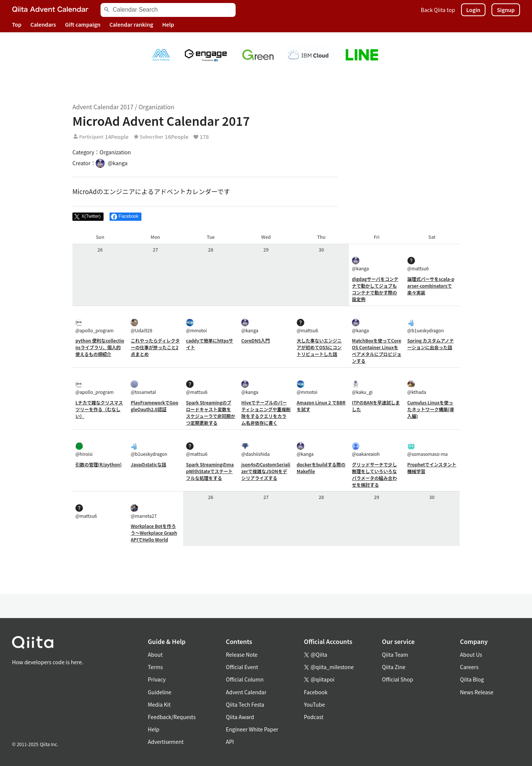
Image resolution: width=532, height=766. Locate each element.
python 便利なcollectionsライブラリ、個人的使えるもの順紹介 (100, 347)
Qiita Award (240, 717)
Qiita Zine (394, 667)
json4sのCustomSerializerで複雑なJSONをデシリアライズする (266, 471)
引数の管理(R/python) (98, 464)
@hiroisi (84, 450)
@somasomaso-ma (428, 450)
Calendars (43, 24)
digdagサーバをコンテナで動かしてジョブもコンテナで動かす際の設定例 (375, 289)
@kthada (417, 388)
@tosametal (143, 388)
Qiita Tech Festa (245, 704)
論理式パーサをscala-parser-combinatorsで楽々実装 (431, 286)
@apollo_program (95, 326)
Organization (156, 107)
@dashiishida (255, 450)
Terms (155, 667)
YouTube (314, 704)
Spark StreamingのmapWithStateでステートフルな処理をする (210, 471)
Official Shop (397, 679)
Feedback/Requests (172, 717)
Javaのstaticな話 (148, 464)
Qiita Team (395, 654)
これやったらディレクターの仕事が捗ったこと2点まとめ (155, 347)
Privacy (157, 679)
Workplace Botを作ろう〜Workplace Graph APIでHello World (154, 533)
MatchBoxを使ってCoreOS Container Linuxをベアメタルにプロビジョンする (376, 351)
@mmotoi (196, 326)
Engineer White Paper (252, 729)
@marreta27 (144, 512)
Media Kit (159, 704)
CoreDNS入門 (255, 340)
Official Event (242, 667)
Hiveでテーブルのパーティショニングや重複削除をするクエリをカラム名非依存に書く (266, 412)
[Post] (88, 217)
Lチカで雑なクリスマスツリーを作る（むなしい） (99, 409)
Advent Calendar (246, 692)
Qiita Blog (472, 679)
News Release (477, 692)
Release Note (242, 654)
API (230, 742)
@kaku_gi (362, 388)
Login (473, 10)
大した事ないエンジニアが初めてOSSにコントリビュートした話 (319, 347)
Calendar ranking (131, 24)
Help (168, 24)
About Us (471, 654)
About (155, 654)
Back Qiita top (438, 10)
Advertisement (166, 742)
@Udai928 (141, 326)
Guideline (160, 692)
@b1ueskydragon (426, 326)
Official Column (245, 679)
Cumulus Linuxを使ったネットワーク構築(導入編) (431, 409)
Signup (506, 10)
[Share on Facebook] (125, 217)
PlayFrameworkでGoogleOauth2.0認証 (154, 406)
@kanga (360, 264)
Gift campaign (83, 24)
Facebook (316, 692)
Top (17, 24)
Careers (469, 667)
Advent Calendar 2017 (103, 107)
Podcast (314, 717)
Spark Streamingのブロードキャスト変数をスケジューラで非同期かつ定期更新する (211, 412)
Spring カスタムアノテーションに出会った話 (431, 344)
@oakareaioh (366, 450)
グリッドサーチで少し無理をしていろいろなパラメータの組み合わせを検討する (374, 474)
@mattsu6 (418, 264)
